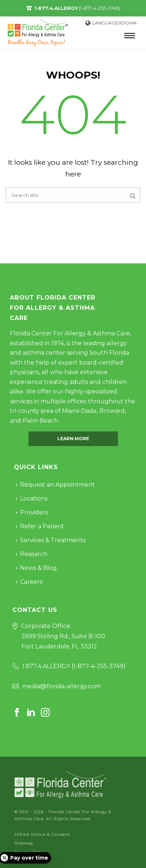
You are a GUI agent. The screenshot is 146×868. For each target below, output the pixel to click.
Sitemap (24, 843)
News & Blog (36, 568)
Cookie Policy (30, 861)
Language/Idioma (111, 23)
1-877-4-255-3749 (98, 666)
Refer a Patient (40, 526)
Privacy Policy (31, 852)
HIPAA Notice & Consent (42, 834)
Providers (32, 512)
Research (32, 554)
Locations (32, 498)
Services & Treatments (51, 540)
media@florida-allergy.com (62, 686)
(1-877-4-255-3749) (77, 8)
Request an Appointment (55, 485)
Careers (29, 582)
